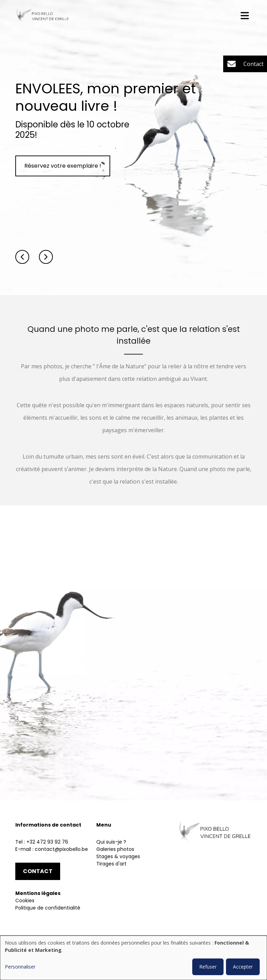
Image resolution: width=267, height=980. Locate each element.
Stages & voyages (118, 856)
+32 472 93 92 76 (47, 842)
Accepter (243, 967)
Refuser (208, 967)
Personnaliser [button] (20, 967)
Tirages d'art (111, 864)
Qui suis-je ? (111, 842)
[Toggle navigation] (245, 16)
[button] (22, 257)
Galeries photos (115, 849)
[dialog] (133, 958)
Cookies (25, 901)
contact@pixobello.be (61, 849)
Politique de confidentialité (48, 908)
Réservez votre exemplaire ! (63, 166)
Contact (38, 871)
